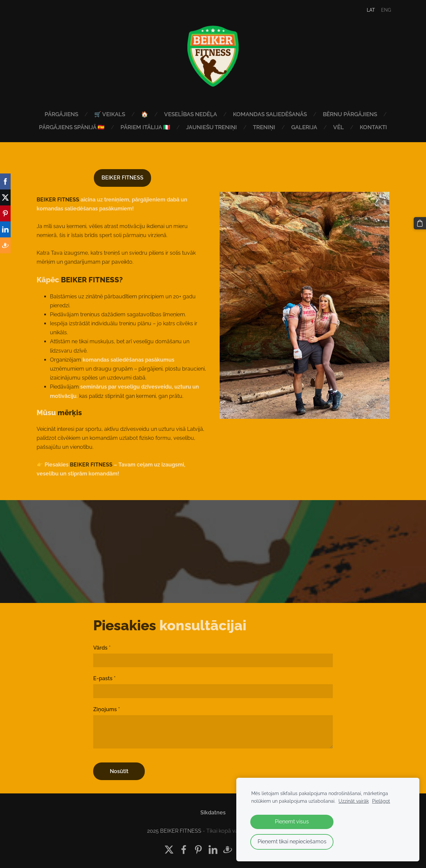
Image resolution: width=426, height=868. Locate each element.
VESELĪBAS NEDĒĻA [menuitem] (191, 114)
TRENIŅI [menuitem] (264, 127)
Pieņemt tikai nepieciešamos (292, 842)
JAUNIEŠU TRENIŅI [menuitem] (212, 127)
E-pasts (104, 676)
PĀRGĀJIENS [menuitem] (61, 114)
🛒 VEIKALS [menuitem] (110, 114)
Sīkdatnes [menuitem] (213, 811)
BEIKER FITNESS (122, 176)
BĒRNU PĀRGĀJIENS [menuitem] (350, 114)
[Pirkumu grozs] (420, 223)
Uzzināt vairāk (354, 801)
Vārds (102, 646)
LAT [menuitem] (367, 10)
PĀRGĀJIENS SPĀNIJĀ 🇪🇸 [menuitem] (72, 127)
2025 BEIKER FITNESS (174, 829)
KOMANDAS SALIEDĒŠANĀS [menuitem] (270, 114)
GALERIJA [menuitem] (304, 127)
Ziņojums (106, 707)
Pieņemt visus (292, 822)
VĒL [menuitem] (338, 127)
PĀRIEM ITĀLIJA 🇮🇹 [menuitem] (145, 127)
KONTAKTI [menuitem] (373, 127)
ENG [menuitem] (382, 10)
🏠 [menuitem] (145, 114)
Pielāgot (381, 801)
